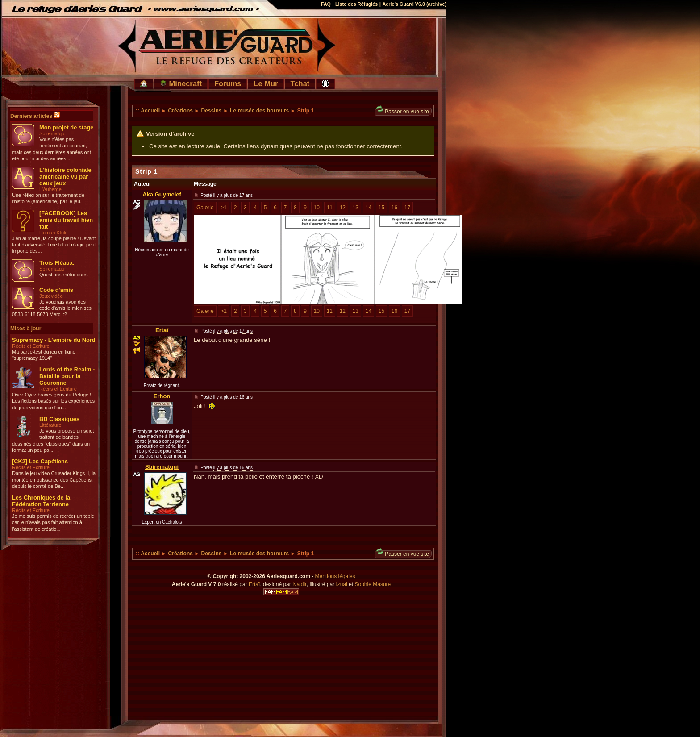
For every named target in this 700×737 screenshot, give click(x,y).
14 (369, 208)
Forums (228, 83)
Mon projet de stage (66, 127)
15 (381, 208)
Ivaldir (300, 584)
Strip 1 (147, 171)
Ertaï (162, 330)
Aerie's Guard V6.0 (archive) (414, 4)
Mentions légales (335, 576)
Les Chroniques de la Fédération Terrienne (41, 501)
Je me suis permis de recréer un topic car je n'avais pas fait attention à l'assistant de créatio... (53, 523)
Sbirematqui (52, 133)
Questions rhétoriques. (64, 275)
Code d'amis (56, 290)
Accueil (150, 111)
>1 (224, 208)
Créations (181, 111)
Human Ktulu (54, 233)
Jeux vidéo (51, 296)
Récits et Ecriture (31, 346)
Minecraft (181, 83)
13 (356, 208)
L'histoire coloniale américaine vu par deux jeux (65, 177)
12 (343, 208)
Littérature (50, 425)
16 (394, 208)
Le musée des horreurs (259, 111)
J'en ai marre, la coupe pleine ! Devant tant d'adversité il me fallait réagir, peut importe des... (54, 245)
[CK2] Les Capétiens (40, 461)
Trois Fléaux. (57, 263)
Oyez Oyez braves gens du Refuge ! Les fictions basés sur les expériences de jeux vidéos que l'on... (53, 401)
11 (330, 208)
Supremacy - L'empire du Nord (54, 340)
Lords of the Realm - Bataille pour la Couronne (67, 376)
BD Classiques (59, 419)
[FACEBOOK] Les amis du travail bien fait (66, 220)
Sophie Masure (373, 584)
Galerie (205, 208)
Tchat (300, 83)
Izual (341, 584)
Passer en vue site (403, 111)
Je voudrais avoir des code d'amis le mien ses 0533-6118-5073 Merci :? (52, 308)
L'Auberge (50, 189)
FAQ (326, 4)
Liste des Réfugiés (356, 4)
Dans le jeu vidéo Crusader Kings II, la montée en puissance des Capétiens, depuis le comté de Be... (54, 480)
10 (317, 208)
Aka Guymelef (162, 194)
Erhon (162, 396)
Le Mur (266, 83)
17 (407, 208)
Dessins (212, 111)
